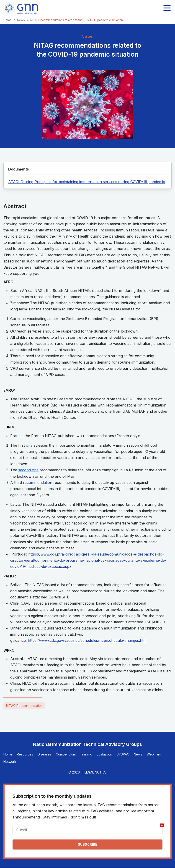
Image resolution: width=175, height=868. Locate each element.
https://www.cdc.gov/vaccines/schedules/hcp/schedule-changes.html (88, 640)
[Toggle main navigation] (167, 8)
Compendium (66, 754)
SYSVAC (123, 754)
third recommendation (33, 483)
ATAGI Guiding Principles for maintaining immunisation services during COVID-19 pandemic (87, 182)
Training (86, 754)
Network (10, 762)
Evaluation (104, 754)
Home (8, 20)
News (21, 20)
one (29, 445)
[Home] (21, 8)
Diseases (44, 754)
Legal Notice (96, 772)
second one (28, 470)
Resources (25, 754)
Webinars (154, 754)
